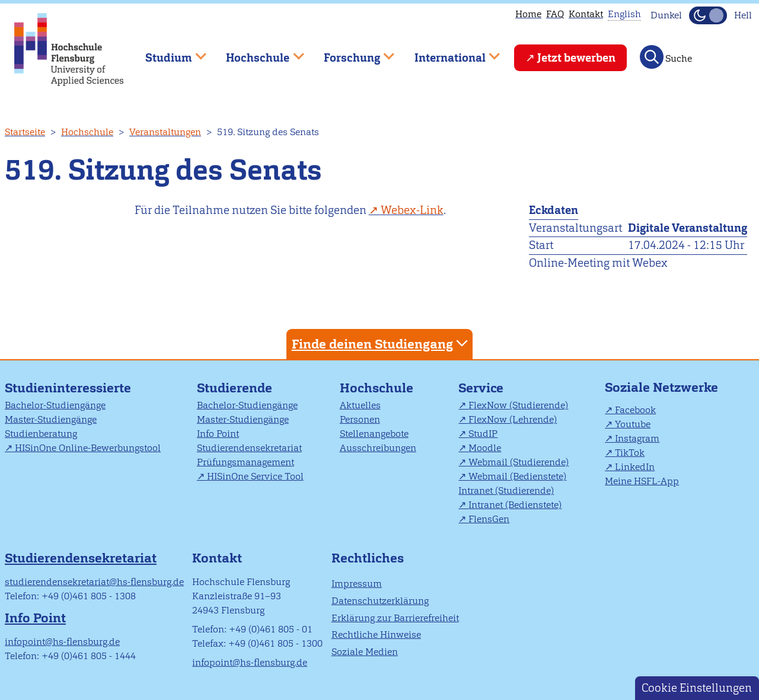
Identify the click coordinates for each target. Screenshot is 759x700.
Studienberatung (41, 434)
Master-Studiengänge (51, 419)
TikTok (630, 453)
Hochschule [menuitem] (257, 52)
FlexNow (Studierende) (518, 405)
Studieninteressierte (68, 388)
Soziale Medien (365, 652)
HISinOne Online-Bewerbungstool (88, 448)
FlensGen (489, 519)
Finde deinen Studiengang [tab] (381, 343)
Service (481, 388)
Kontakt (586, 14)
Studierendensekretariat (249, 448)
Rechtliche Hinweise (376, 635)
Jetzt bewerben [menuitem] (576, 58)
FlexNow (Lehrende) (513, 419)
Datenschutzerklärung (380, 601)
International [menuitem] (449, 52)
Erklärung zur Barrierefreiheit (395, 618)
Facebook (635, 410)
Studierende (235, 388)
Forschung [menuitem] (350, 52)
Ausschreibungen (378, 448)
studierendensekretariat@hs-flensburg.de (94, 582)
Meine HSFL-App (642, 481)
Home (528, 14)
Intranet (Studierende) (506, 490)
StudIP (483, 434)
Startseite (25, 132)
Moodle (485, 448)
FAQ (555, 14)
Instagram (637, 438)
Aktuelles (360, 405)
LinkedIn (635, 467)
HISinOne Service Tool (255, 476)
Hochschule (87, 132)
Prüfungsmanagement (245, 462)
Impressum (357, 584)
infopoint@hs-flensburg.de (62, 642)
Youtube (633, 424)
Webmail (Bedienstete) (517, 476)
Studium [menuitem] (167, 52)
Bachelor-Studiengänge (55, 405)
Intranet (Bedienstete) (515, 505)
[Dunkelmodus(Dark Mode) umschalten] (708, 15)
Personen (360, 419)
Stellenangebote (374, 434)
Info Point (218, 434)
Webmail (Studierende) (519, 462)
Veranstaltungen (165, 132)
